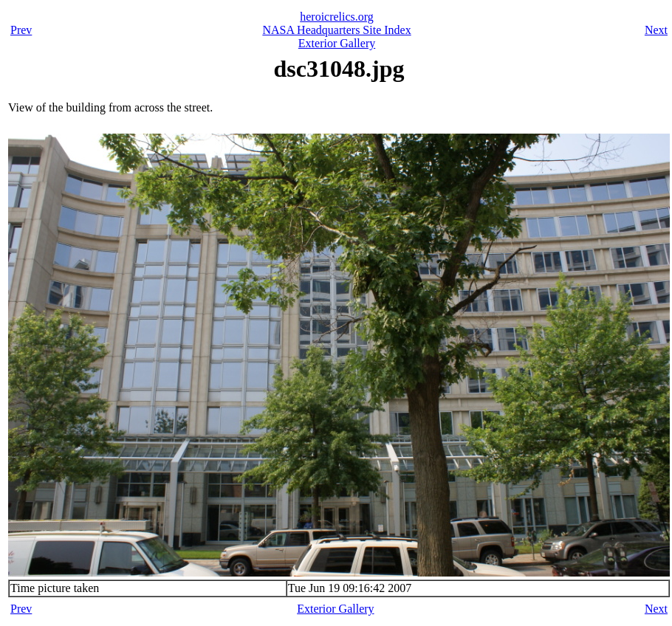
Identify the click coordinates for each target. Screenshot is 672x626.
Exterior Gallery (337, 43)
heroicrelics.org (337, 17)
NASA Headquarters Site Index (336, 30)
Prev (21, 30)
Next (656, 30)
